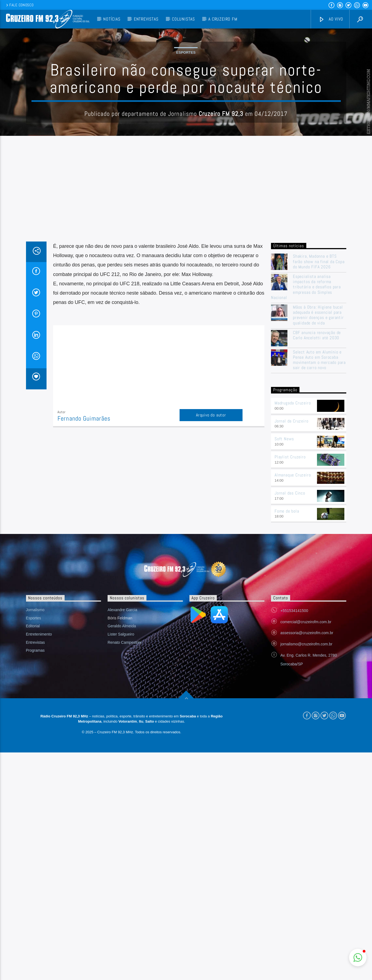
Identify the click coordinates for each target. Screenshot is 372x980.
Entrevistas (146, 19)
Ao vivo (331, 19)
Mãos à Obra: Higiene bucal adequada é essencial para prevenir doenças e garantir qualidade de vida (318, 426)
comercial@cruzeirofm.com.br (306, 732)
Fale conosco (19, 5)
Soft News (284, 549)
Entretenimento (39, 745)
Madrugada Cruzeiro (293, 514)
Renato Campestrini (125, 753)
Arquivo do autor (211, 526)
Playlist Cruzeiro (290, 567)
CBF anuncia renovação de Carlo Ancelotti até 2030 (317, 446)
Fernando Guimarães (84, 529)
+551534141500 (294, 721)
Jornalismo (35, 720)
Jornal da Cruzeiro (291, 532)
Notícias (112, 19)
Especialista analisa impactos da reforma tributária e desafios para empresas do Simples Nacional (306, 398)
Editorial (33, 737)
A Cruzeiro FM (223, 19)
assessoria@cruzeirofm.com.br (307, 743)
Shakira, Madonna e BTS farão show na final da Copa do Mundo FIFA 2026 (319, 372)
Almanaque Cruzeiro (293, 586)
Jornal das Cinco (290, 604)
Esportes (186, 108)
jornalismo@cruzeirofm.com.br (306, 755)
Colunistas (183, 19)
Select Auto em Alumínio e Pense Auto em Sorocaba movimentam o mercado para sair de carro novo (319, 471)
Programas (35, 761)
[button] (358, 958)
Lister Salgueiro (121, 745)
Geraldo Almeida (122, 737)
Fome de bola (287, 622)
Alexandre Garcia (122, 720)
